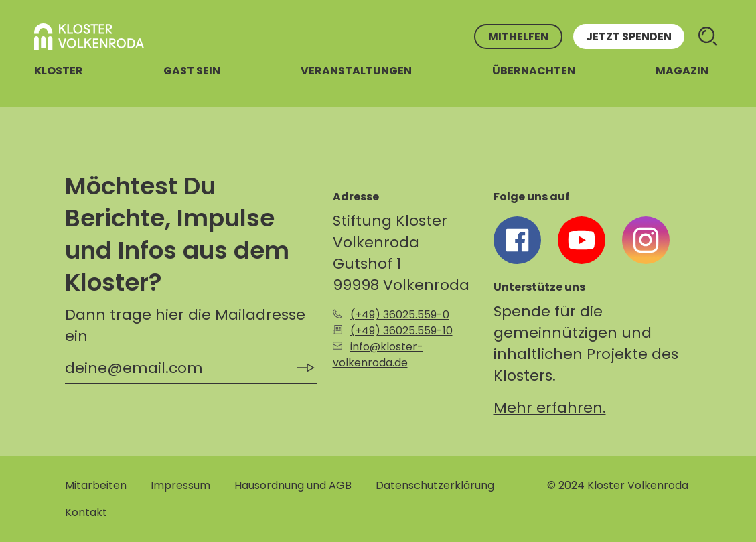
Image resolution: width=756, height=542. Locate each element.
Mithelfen (518, 37)
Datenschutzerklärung (435, 485)
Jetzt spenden (629, 37)
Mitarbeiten (96, 485)
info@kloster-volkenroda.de (378, 355)
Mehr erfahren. (550, 408)
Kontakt (86, 512)
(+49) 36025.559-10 (401, 331)
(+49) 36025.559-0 (400, 315)
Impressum (180, 485)
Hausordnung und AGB (293, 485)
